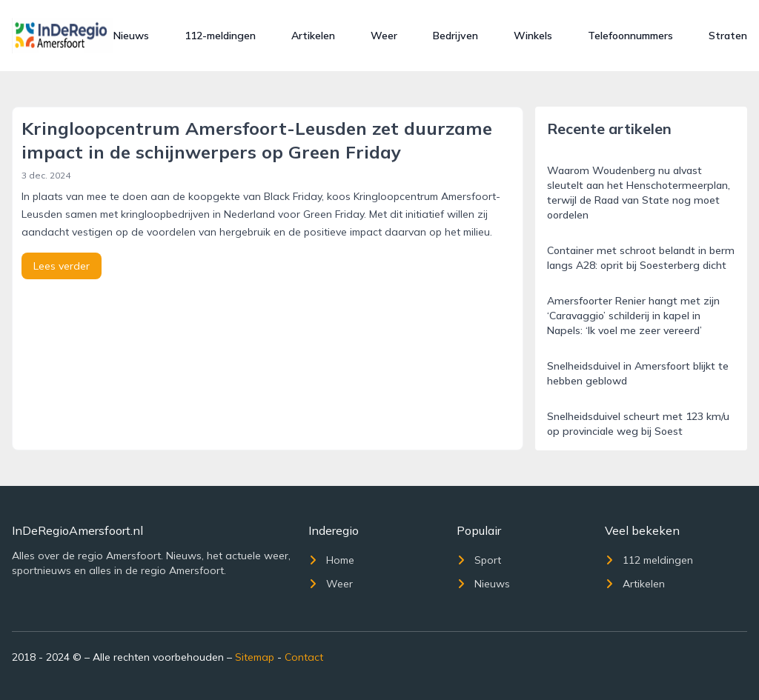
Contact (304, 657)
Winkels (533, 36)
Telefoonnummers (630, 36)
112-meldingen (220, 36)
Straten (728, 36)
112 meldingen (649, 560)
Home (331, 560)
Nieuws (131, 36)
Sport (479, 560)
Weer (384, 36)
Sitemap (255, 657)
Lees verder (62, 266)
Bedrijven (455, 36)
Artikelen (313, 36)
